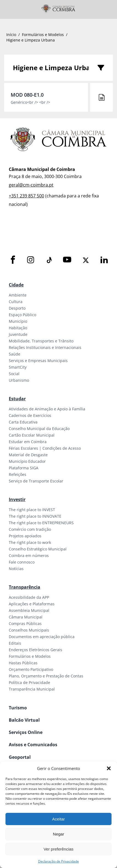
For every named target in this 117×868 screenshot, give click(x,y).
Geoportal (20, 757)
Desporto (17, 308)
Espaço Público (22, 315)
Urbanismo (19, 380)
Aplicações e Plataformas (32, 604)
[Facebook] (13, 260)
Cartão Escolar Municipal (32, 435)
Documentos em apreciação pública (42, 637)
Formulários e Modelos (43, 35)
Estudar (17, 399)
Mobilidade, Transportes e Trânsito (41, 341)
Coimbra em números (29, 556)
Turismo (18, 708)
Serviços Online (26, 732)
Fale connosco (22, 562)
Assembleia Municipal (29, 610)
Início (11, 35)
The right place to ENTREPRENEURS (41, 523)
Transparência (25, 587)
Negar (59, 834)
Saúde (15, 354)
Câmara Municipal (26, 617)
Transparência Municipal (32, 689)
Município (18, 321)
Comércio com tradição (30, 529)
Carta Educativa (23, 422)
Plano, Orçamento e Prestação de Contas (46, 676)
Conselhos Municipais (29, 630)
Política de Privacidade (29, 682)
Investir (17, 499)
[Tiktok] (49, 260)
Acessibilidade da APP (29, 597)
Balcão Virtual (24, 720)
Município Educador (27, 461)
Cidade (16, 285)
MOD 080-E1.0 (27, 95)
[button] (109, 768)
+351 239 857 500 (26, 196)
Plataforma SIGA (24, 468)
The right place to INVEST (32, 510)
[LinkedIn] (104, 260)
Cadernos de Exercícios (30, 415)
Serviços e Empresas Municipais (38, 361)
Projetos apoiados (25, 536)
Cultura (16, 302)
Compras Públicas (25, 623)
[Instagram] (31, 260)
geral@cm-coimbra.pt (31, 185)
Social (14, 374)
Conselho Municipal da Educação (39, 429)
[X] (86, 260)
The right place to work (30, 542)
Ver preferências (59, 849)
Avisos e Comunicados (33, 745)
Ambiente (18, 295)
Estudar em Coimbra (28, 442)
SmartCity (18, 367)
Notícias (16, 569)
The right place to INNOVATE (35, 516)
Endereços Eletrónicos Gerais (35, 650)
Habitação (18, 328)
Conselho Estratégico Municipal (38, 549)
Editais (15, 643)
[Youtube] (67, 260)
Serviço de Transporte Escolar (36, 481)
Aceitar (59, 819)
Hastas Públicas (23, 663)
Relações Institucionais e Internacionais (45, 347)
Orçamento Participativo (31, 669)
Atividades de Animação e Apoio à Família (47, 409)
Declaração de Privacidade (59, 861)
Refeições (18, 474)
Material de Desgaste (28, 455)
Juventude (18, 334)
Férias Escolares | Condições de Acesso (45, 448)
